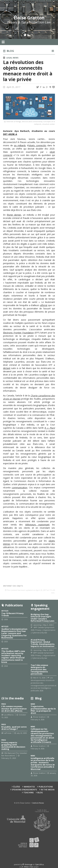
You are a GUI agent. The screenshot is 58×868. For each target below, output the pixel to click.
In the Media (48, 790)
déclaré (7, 368)
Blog (10, 51)
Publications (46, 787)
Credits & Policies (38, 803)
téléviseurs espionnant (37, 525)
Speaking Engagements (24, 790)
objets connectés (37, 145)
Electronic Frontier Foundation (18, 333)
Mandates (29, 787)
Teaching (29, 793)
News (16, 58)
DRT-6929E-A (10, 134)
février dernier (14, 215)
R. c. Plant (50, 428)
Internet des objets (14, 586)
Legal (9, 58)
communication (20, 488)
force (29, 864)
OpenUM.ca (39, 864)
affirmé (44, 305)
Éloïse (17, 787)
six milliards (20, 145)
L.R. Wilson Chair (27, 867)
